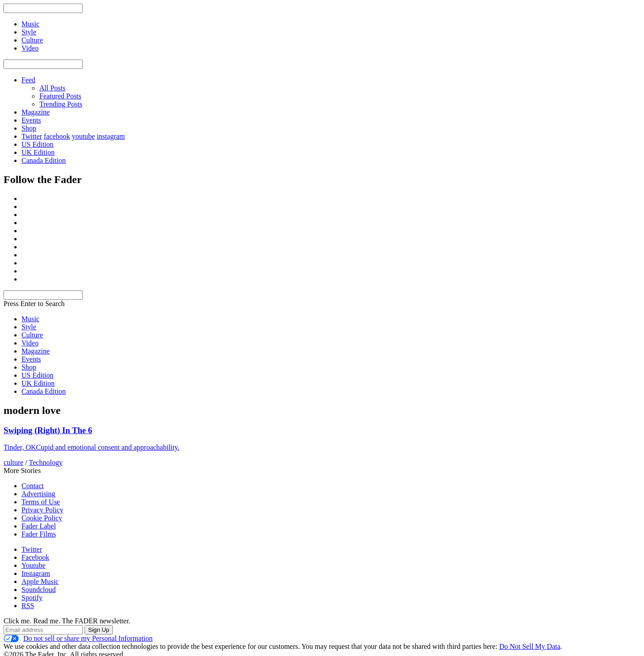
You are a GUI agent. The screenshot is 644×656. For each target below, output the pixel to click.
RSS (28, 606)
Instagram (36, 573)
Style (29, 327)
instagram (111, 136)
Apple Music (40, 581)
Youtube (34, 565)
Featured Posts (60, 96)
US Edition (38, 144)
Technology (46, 462)
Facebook (35, 557)
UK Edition (38, 152)
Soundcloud (38, 590)
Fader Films (39, 534)
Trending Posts (61, 104)
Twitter (32, 136)
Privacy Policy (42, 510)
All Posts (52, 88)
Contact (33, 486)
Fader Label (39, 526)
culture (13, 462)
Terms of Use (41, 502)
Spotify (32, 598)
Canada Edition (44, 160)
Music (30, 319)
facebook (57, 136)
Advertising (38, 494)
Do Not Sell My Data (530, 646)
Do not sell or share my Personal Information (78, 639)
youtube (84, 136)
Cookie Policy (42, 518)
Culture (32, 335)
